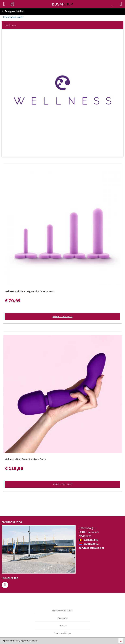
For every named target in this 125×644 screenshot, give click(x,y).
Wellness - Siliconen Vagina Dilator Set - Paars (30, 291)
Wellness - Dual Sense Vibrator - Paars (25, 459)
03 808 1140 (88, 540)
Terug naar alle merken (12, 17)
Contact (63, 626)
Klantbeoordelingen (63, 633)
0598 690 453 (89, 544)
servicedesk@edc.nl (91, 548)
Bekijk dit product (63, 316)
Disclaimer (63, 618)
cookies (34, 641)
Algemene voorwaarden (63, 611)
